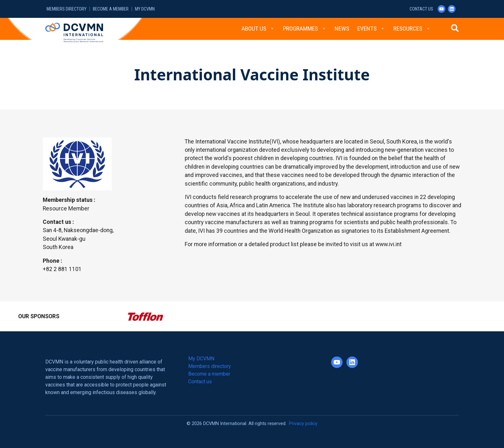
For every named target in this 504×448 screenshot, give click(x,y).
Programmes (305, 29)
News (342, 29)
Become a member (111, 9)
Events (371, 29)
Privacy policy (303, 424)
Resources (412, 29)
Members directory (67, 9)
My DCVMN (145, 9)
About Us (258, 29)
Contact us (421, 9)
